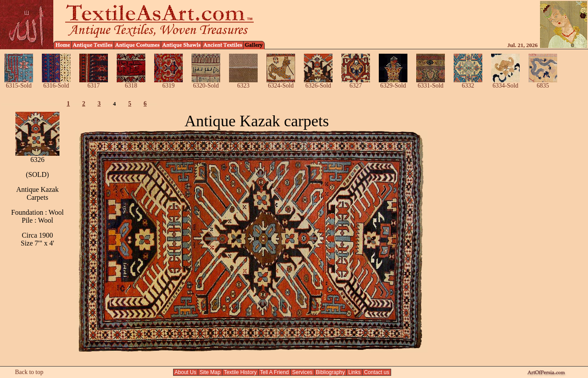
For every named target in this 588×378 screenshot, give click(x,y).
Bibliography (331, 372)
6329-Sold (393, 83)
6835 (543, 83)
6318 (131, 83)
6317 (94, 83)
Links (354, 372)
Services (302, 372)
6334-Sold (505, 83)
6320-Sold (206, 83)
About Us (186, 372)
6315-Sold (19, 83)
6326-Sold (318, 83)
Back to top (29, 372)
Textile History (240, 372)
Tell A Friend (274, 372)
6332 (468, 83)
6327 (356, 83)
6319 (168, 83)
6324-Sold (281, 83)
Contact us (377, 372)
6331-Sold (431, 83)
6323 (243, 83)
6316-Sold (56, 83)
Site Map (210, 372)
